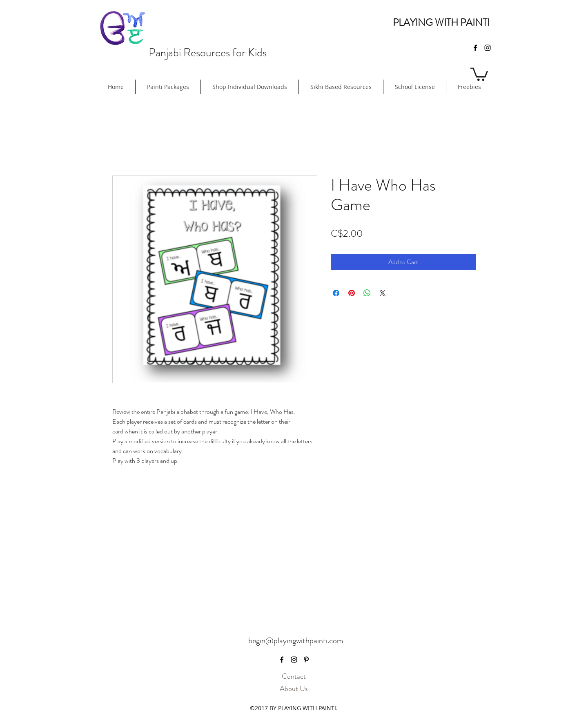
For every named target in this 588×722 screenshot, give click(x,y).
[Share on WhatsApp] (367, 293)
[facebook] (475, 48)
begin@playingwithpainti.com (296, 641)
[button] (479, 73)
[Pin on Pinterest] (352, 293)
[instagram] (488, 48)
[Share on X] (383, 293)
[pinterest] (306, 660)
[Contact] (294, 677)
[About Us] (294, 689)
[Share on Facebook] (336, 293)
